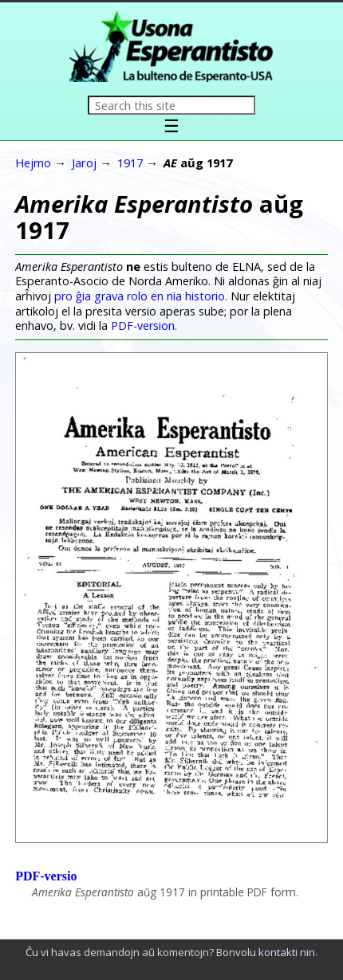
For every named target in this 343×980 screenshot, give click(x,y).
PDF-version (143, 325)
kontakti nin (287, 952)
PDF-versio (46, 876)
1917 (130, 163)
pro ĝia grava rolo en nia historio (140, 296)
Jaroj (84, 163)
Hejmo (33, 163)
